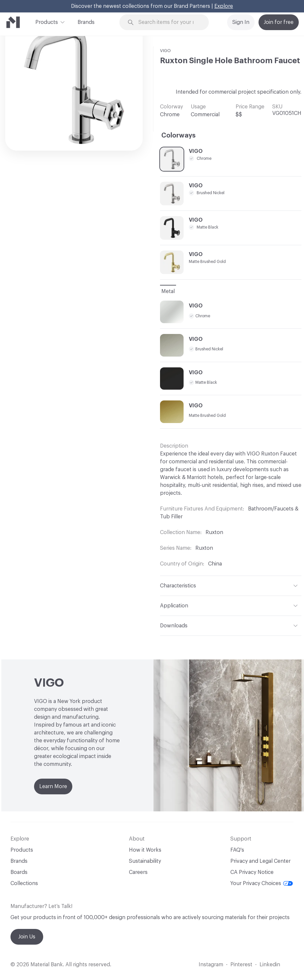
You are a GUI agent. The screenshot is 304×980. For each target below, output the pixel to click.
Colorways (179, 136)
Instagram (211, 965)
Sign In (241, 22)
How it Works (145, 850)
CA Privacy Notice (252, 872)
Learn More (53, 786)
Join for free (279, 22)
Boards (19, 872)
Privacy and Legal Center (260, 861)
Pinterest (241, 965)
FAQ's (237, 850)
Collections (24, 883)
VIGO (165, 51)
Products (47, 22)
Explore (224, 6)
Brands (86, 22)
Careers (138, 872)
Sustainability (145, 861)
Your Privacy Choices (262, 883)
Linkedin (270, 965)
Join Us (27, 937)
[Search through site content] (168, 22)
